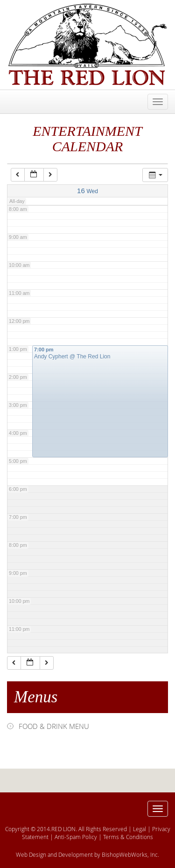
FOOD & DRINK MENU (54, 726)
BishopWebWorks (125, 854)
